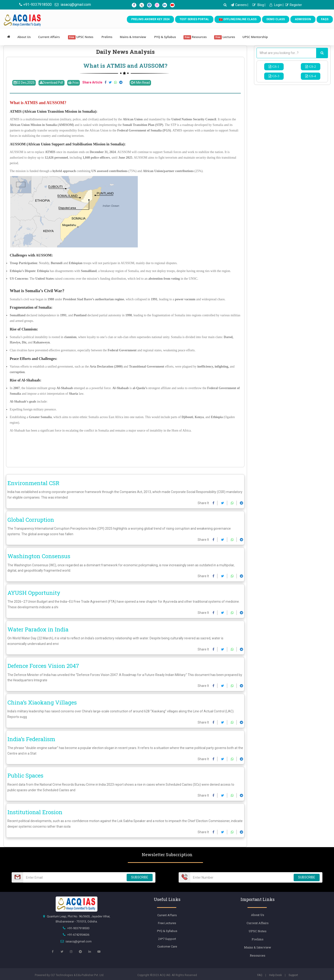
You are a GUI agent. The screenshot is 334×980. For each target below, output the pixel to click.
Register (294, 5)
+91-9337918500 (35, 5)
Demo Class (276, 19)
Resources (195, 37)
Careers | (239, 5)
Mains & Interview (133, 37)
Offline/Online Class (238, 19)
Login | (276, 5)
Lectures (225, 37)
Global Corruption (31, 520)
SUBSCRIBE (140, 877)
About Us (24, 37)
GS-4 (312, 76)
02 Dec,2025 (24, 83)
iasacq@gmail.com (73, 5)
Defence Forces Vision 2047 (43, 666)
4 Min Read (140, 83)
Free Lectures (167, 923)
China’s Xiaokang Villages (42, 702)
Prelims (107, 37)
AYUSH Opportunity (34, 593)
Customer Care (167, 946)
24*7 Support (167, 939)
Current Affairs (49, 37)
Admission (303, 19)
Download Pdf (51, 83)
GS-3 (275, 76)
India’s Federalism (31, 739)
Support (293, 975)
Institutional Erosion (35, 812)
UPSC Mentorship (255, 37)
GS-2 (312, 67)
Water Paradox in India (38, 629)
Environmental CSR (33, 483)
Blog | (259, 5)
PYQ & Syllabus (165, 37)
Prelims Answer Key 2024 (150, 19)
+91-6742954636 (78, 935)
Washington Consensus (39, 556)
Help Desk (275, 975)
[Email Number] (74, 877)
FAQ (260, 975)
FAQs (325, 19)
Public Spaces (25, 775)
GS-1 (275, 67)
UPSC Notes (81, 37)
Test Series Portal (194, 19)
